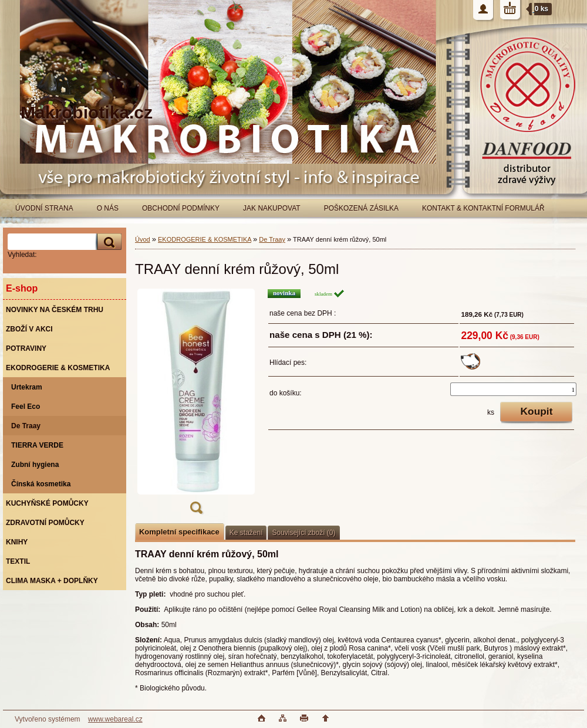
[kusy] (513, 389)
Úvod (143, 239)
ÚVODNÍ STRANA (44, 208)
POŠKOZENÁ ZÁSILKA (361, 208)
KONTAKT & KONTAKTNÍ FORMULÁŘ (483, 208)
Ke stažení (246, 533)
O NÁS (108, 208)
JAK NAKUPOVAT (272, 208)
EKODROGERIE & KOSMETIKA (205, 239)
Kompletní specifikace (179, 532)
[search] (107, 242)
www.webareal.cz (115, 719)
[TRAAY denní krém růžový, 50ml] (196, 405)
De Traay (272, 239)
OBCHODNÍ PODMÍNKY (181, 208)
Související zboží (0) (303, 533)
